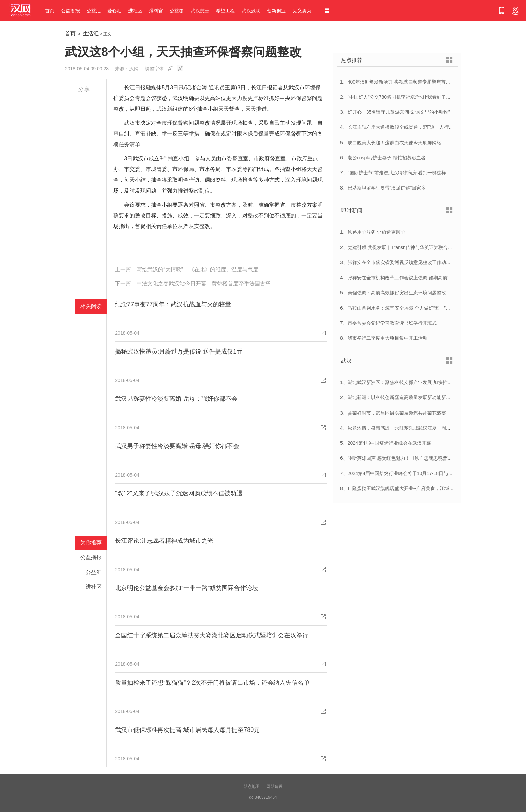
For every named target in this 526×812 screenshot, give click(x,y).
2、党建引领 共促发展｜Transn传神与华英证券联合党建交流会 (406, 247)
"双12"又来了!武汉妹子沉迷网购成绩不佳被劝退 (179, 493)
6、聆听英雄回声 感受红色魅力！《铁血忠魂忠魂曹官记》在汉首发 (410, 458)
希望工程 (225, 11)
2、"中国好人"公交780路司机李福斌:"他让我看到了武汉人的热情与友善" (415, 97)
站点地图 (252, 787)
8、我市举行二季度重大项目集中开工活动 (384, 338)
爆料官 (156, 11)
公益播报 (70, 11)
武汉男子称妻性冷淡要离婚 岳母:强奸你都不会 (177, 446)
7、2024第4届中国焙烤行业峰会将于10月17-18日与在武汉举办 (406, 473)
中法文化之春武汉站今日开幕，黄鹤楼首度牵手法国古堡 (204, 284)
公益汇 (94, 11)
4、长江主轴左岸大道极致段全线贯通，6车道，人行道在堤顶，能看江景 (416, 127)
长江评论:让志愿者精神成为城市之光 (164, 541)
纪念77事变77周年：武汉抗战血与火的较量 (173, 304)
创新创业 (276, 11)
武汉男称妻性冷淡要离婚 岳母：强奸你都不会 (176, 399)
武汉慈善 (200, 11)
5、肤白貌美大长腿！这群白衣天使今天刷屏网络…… (396, 143)
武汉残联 (251, 11)
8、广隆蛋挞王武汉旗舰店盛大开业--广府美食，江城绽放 (399, 488)
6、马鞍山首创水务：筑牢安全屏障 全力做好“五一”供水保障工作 (407, 308)
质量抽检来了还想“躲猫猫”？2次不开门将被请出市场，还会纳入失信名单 (212, 683)
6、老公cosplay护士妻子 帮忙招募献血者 (383, 158)
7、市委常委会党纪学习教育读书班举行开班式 (388, 323)
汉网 (134, 69)
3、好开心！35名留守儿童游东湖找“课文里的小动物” (395, 112)
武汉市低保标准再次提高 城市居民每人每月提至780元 (187, 730)
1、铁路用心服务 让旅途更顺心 (373, 232)
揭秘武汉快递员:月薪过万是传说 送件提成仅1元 (179, 351)
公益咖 (177, 11)
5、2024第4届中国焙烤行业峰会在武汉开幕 (386, 443)
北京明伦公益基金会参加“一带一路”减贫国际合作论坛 (187, 588)
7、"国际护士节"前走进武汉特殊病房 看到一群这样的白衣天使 (405, 173)
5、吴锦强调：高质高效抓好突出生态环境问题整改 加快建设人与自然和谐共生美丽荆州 (431, 293)
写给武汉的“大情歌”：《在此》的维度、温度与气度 (197, 269)
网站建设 (275, 787)
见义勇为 (302, 11)
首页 (50, 11)
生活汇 (91, 33)
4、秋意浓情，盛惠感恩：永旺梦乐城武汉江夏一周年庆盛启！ (405, 428)
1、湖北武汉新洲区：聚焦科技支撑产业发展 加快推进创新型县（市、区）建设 (422, 382)
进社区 (135, 11)
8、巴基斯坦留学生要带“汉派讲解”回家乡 (383, 188)
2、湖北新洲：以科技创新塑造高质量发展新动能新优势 (398, 397)
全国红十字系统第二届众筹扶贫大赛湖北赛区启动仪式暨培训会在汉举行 (212, 635)
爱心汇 (114, 11)
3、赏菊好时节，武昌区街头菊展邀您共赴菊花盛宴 (393, 413)
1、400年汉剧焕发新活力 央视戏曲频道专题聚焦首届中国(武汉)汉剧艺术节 (418, 82)
